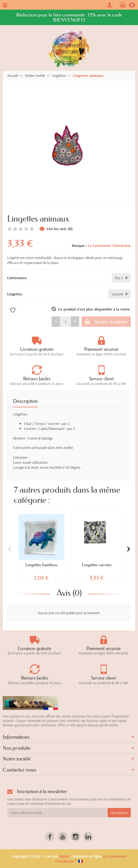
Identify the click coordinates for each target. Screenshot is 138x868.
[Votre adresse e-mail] (57, 813)
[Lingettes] (120, 294)
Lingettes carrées (97, 565)
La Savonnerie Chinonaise (109, 246)
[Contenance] (121, 278)
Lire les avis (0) (56, 229)
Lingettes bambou (41, 565)
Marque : (79, 246)
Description (25, 401)
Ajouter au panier (106, 321)
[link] (50, 836)
